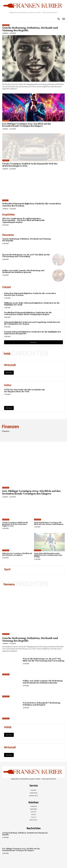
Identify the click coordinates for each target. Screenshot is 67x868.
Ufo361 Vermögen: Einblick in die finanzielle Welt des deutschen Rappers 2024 (30, 165)
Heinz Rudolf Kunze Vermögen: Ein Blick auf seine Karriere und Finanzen (49, 523)
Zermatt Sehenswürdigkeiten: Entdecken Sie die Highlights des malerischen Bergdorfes (32, 333)
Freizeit (5, 200)
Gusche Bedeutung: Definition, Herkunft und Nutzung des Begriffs (30, 29)
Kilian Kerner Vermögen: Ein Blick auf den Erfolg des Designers (17, 554)
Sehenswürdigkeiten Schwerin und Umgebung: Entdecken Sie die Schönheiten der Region (32, 323)
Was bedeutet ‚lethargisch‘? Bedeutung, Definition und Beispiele (42, 704)
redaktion (5, 33)
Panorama (6, 25)
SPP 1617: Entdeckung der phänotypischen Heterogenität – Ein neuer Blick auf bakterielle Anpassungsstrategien (23, 220)
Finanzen (6, 121)
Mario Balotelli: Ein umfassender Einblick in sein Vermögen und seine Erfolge (48, 555)
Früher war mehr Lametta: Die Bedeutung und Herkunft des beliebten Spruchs (23, 272)
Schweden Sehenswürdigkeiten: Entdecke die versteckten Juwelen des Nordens (32, 205)
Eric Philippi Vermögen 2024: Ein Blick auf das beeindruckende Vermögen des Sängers (27, 125)
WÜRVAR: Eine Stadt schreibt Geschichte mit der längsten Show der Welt (24, 391)
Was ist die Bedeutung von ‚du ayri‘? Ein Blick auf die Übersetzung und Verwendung (26, 256)
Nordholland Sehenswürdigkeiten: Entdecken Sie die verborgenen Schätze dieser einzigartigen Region (28, 314)
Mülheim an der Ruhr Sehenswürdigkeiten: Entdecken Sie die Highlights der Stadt (32, 304)
